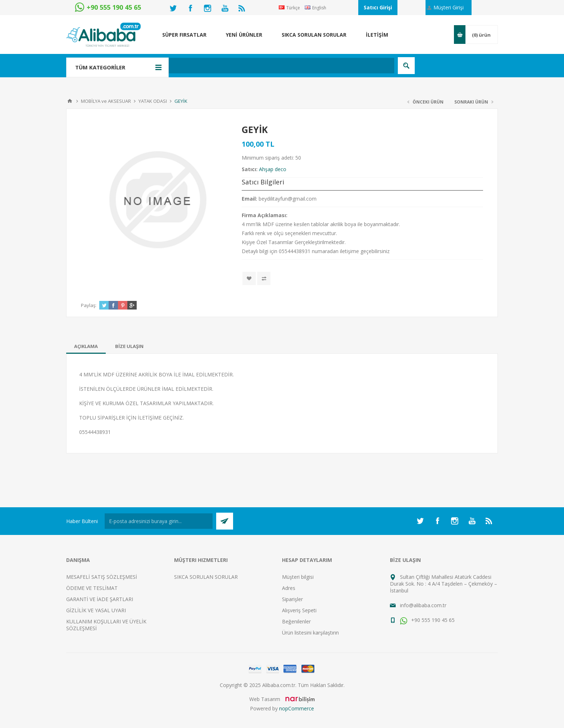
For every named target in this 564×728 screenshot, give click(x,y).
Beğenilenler (296, 621)
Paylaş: (89, 305)
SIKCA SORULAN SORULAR (206, 577)
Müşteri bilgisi (298, 577)
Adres (289, 588)
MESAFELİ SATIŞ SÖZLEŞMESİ (102, 577)
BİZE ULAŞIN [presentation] (129, 346)
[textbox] (244, 66)
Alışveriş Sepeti (299, 610)
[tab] (86, 346)
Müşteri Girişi (449, 7)
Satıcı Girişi (378, 7)
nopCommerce (297, 708)
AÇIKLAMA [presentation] (86, 346)
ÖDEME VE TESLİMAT (92, 588)
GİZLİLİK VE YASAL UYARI (96, 610)
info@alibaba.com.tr (423, 605)
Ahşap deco (273, 169)
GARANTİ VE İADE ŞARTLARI (100, 599)
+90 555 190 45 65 (427, 620)
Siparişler (292, 599)
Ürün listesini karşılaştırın (310, 633)
